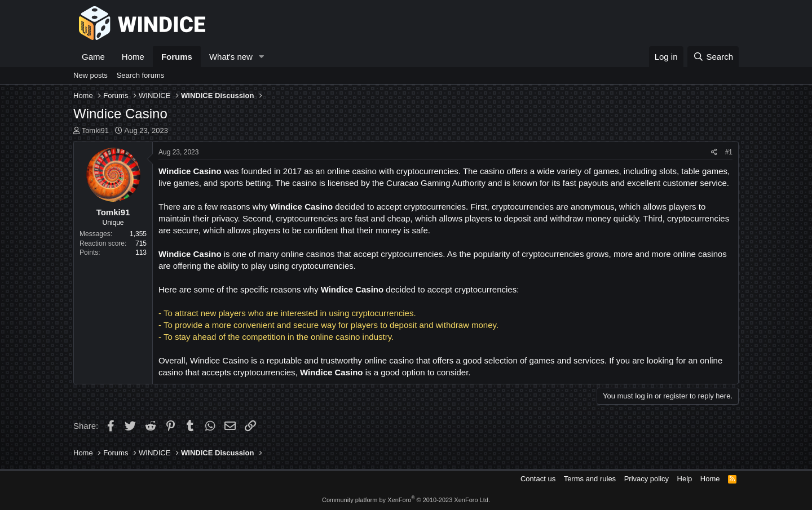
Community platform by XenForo (406, 500)
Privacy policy (646, 479)
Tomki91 (95, 130)
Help (685, 479)
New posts (91, 75)
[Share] (714, 152)
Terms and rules (590, 479)
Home (133, 57)
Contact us (538, 479)
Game (93, 57)
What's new (231, 57)
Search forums (141, 75)
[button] (262, 57)
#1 (729, 152)
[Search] (713, 57)
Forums (177, 57)
